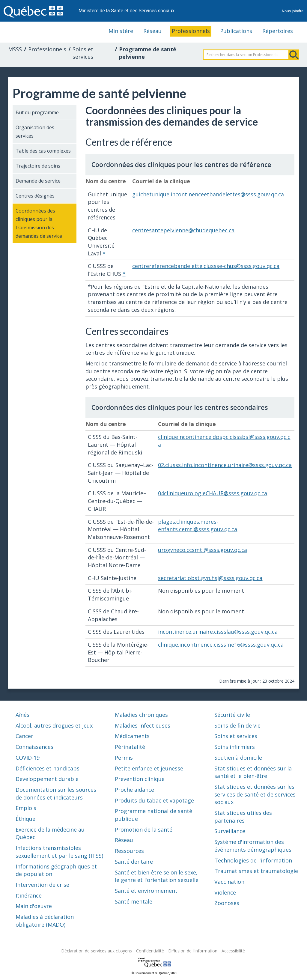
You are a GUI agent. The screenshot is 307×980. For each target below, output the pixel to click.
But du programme (37, 112)
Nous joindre (293, 11)
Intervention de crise (42, 885)
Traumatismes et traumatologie (256, 871)
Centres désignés (35, 196)
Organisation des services (35, 132)
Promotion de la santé (144, 830)
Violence (225, 892)
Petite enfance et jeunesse (149, 768)
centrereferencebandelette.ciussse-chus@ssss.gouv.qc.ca (206, 266)
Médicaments (132, 736)
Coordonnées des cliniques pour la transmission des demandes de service (39, 223)
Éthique (25, 819)
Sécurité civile (232, 715)
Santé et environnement (146, 891)
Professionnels (191, 31)
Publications (236, 31)
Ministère (121, 31)
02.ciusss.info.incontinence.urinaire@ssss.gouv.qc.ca (225, 465)
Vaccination (229, 882)
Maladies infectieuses (143, 725)
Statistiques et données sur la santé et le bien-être (253, 772)
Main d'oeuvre (34, 906)
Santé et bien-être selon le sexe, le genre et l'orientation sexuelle (157, 876)
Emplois (26, 808)
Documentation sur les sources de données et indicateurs (56, 794)
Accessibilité (233, 951)
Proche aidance (134, 790)
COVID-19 (28, 758)
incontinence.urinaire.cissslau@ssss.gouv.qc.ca (218, 632)
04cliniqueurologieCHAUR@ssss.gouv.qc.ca (213, 493)
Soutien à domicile (238, 758)
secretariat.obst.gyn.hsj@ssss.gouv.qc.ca (210, 578)
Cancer (24, 736)
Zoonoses (227, 903)
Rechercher (294, 55)
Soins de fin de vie (237, 725)
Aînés (22, 715)
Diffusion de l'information (193, 951)
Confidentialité (150, 951)
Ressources (129, 851)
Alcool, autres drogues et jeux (54, 725)
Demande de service (38, 181)
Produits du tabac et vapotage (154, 800)
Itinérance (29, 895)
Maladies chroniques (141, 715)
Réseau (152, 31)
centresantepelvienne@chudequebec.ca (183, 230)
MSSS (15, 49)
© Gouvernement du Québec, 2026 (154, 973)
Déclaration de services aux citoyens (97, 951)
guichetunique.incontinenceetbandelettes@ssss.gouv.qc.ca (208, 194)
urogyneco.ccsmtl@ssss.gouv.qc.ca (203, 550)
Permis (124, 758)
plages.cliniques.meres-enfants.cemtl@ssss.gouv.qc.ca (198, 526)
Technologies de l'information (253, 860)
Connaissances (34, 747)
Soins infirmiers (235, 747)
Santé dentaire (134, 862)
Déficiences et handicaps (48, 768)
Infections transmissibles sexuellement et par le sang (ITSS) (59, 852)
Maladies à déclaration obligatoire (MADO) (45, 921)
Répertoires (278, 31)
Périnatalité (130, 747)
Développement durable (47, 779)
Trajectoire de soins (38, 166)
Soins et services (83, 53)
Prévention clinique (140, 779)
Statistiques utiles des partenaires (243, 817)
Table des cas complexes (43, 151)
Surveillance (230, 831)
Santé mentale (134, 901)
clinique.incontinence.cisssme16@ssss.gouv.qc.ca (221, 645)
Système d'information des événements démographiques (253, 846)
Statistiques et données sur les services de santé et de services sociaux (255, 794)
